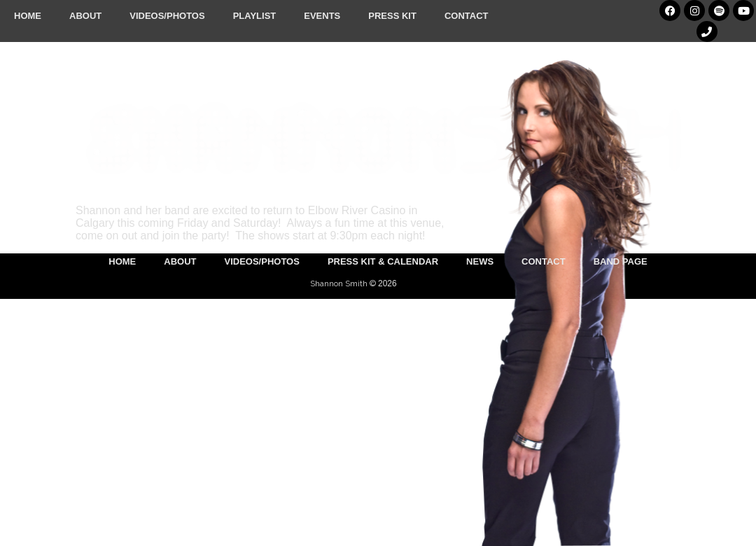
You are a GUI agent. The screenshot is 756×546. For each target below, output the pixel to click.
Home (28, 16)
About (85, 16)
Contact (467, 16)
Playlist (255, 16)
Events (322, 16)
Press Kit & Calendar (383, 261)
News (480, 261)
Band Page (621, 261)
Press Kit (392, 16)
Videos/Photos (167, 16)
